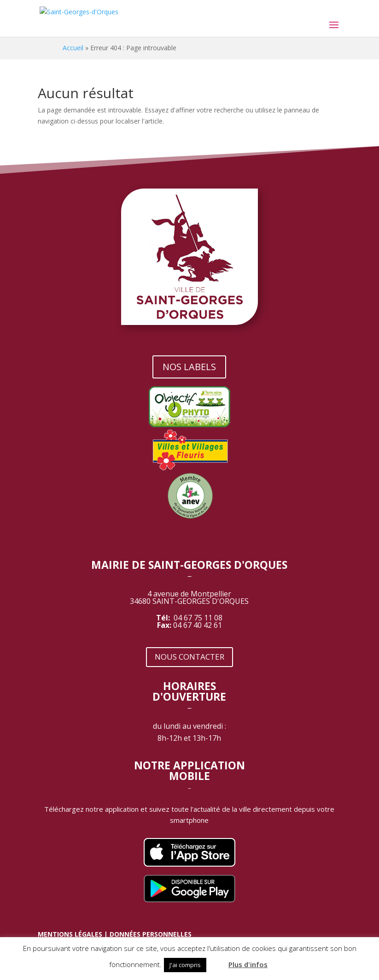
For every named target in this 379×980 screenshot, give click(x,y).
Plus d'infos (248, 964)
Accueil (73, 48)
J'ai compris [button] (185, 965)
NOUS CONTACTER (189, 657)
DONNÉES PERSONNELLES (151, 934)
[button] (216, 961)
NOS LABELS (189, 367)
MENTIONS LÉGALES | (74, 934)
